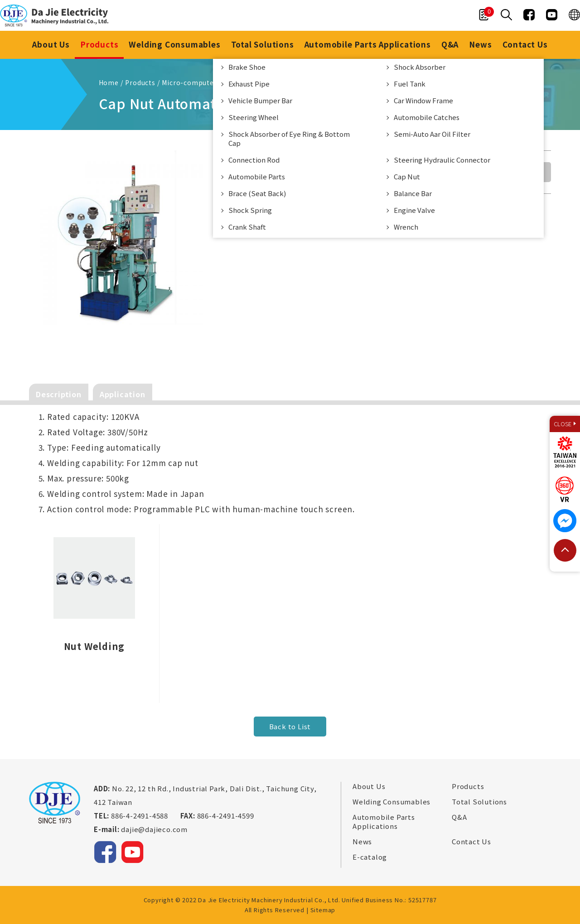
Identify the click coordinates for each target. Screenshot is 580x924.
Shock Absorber (420, 67)
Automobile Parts (257, 176)
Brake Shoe (247, 67)
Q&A (450, 44)
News (480, 44)
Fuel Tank (410, 84)
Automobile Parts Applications (368, 44)
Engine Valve (414, 210)
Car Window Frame (423, 100)
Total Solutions (263, 44)
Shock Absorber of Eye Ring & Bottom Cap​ (289, 138)
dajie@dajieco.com (154, 829)
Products (99, 44)
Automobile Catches (427, 117)
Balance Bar (413, 193)
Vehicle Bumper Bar (260, 100)
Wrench (406, 227)
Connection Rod (254, 160)
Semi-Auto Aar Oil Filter (432, 134)
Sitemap (323, 910)
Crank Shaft (247, 227)
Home (109, 82)
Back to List (290, 726)
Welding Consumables (174, 44)
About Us (51, 44)
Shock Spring (250, 210)
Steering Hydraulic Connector (442, 160)
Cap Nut (407, 176)
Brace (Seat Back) (257, 193)
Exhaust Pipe (249, 84)
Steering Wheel (254, 117)
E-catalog (370, 857)
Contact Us (525, 44)
